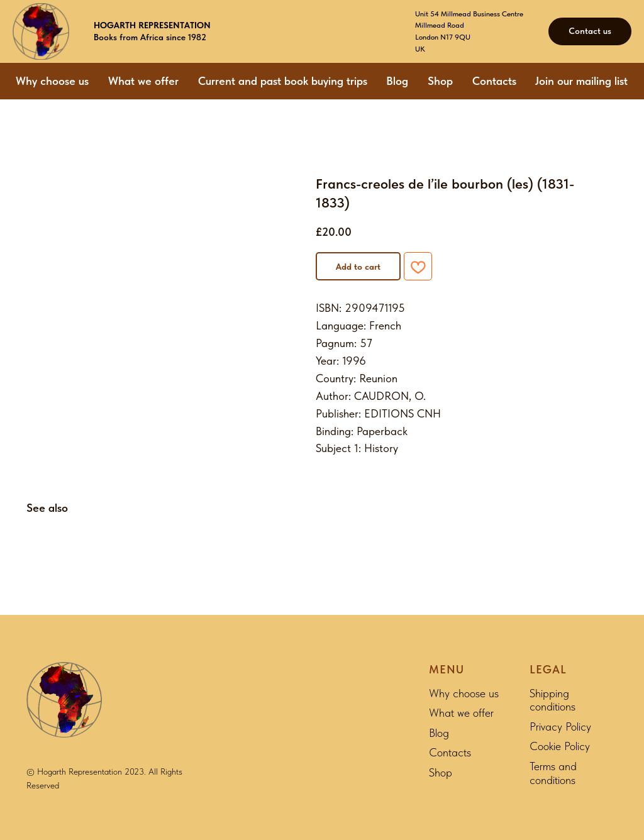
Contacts (494, 81)
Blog (397, 81)
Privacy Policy (560, 727)
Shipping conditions (552, 700)
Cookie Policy (560, 746)
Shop (440, 81)
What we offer (143, 81)
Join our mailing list (581, 81)
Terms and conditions (553, 773)
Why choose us (52, 81)
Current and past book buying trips (283, 81)
